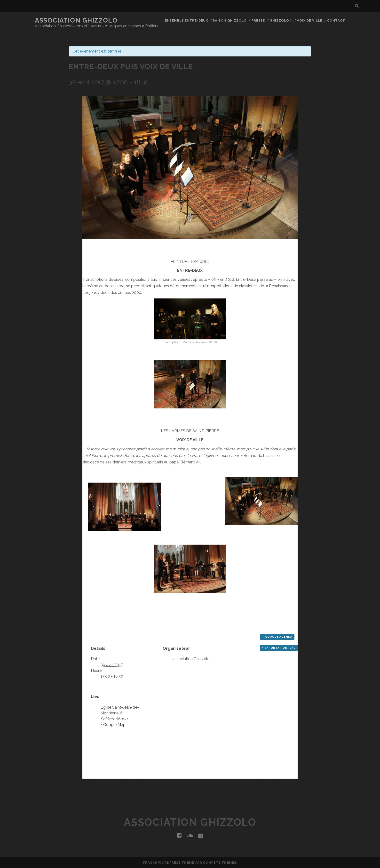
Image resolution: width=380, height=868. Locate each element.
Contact (336, 20)
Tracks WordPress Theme (168, 863)
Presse (258, 20)
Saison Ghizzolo (230, 20)
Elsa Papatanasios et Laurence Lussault (108, 781)
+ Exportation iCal (279, 648)
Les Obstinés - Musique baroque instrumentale (266, 781)
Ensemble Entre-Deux (186, 20)
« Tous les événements (90, 39)
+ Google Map (113, 725)
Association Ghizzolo (76, 20)
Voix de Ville (310, 20)
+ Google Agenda (277, 637)
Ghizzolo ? (281, 20)
